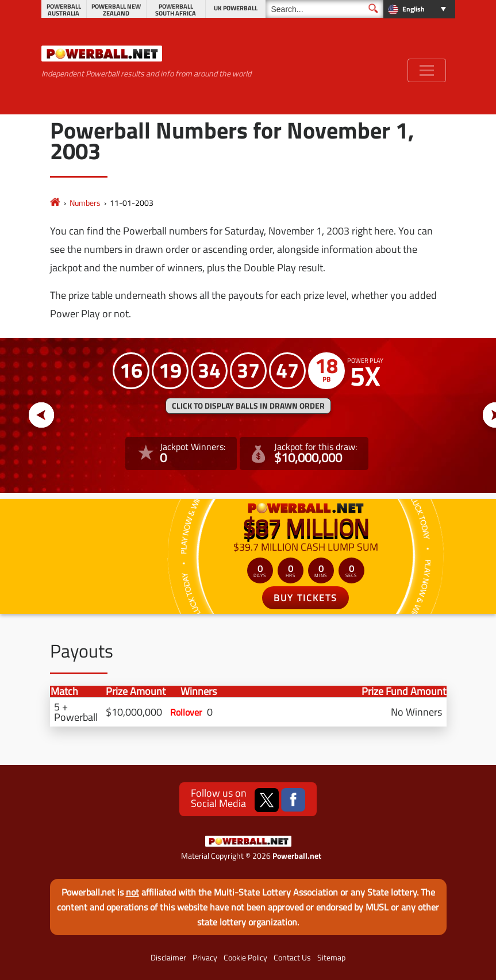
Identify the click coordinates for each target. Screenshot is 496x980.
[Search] (324, 9)
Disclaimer (168, 958)
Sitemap (331, 958)
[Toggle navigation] (427, 70)
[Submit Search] (373, 8)
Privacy (205, 958)
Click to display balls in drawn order (248, 406)
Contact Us (292, 958)
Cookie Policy (245, 958)
